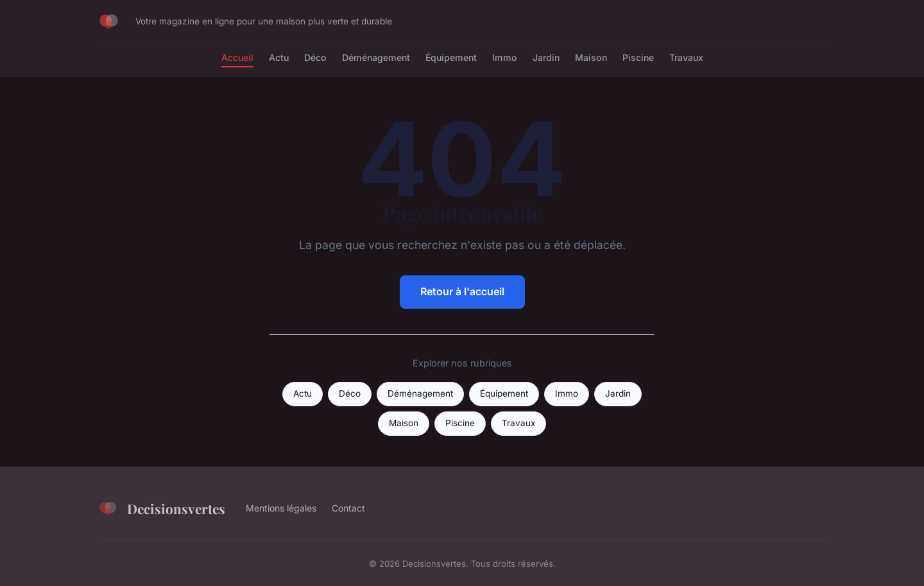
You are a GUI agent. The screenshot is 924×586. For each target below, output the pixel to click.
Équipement (451, 57)
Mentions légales (281, 508)
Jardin (546, 57)
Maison (591, 57)
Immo (505, 57)
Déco (315, 57)
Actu (279, 57)
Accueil (237, 57)
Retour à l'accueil (462, 291)
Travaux (686, 57)
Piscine (638, 57)
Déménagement (376, 57)
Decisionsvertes (161, 508)
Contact (348, 508)
